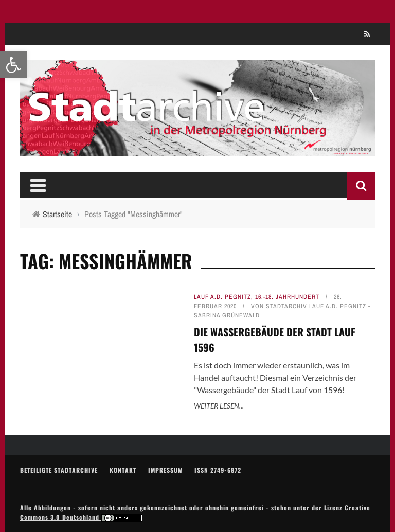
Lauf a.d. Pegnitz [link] (222, 297)
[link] (13, 65)
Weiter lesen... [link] (219, 406)
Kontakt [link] (123, 470)
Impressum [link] (165, 470)
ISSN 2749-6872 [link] (218, 470)
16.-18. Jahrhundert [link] (287, 297)
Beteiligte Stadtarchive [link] (59, 470)
